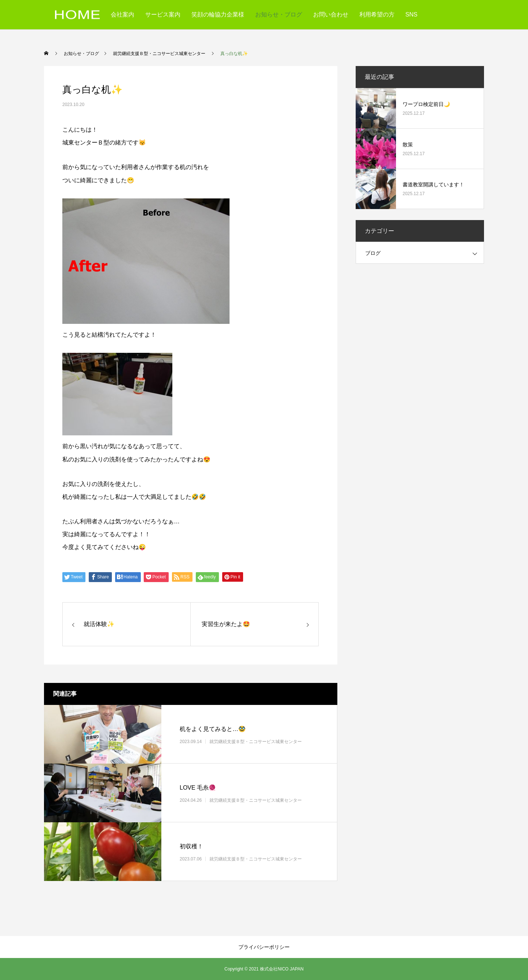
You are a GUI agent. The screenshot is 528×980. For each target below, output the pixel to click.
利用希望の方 (377, 14)
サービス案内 (163, 14)
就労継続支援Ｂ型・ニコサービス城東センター (256, 741)
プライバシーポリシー (264, 947)
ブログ (373, 253)
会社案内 (122, 14)
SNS (412, 14)
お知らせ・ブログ (279, 14)
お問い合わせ (331, 14)
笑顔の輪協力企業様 (218, 14)
